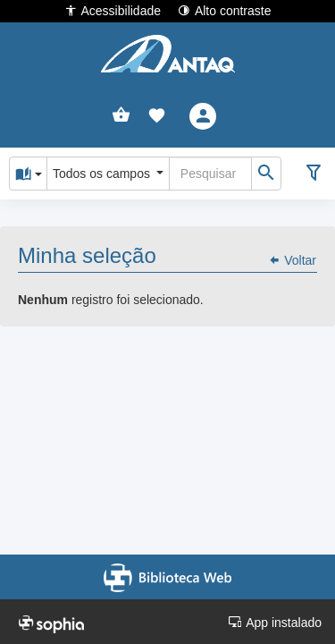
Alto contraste (225, 10)
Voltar (292, 260)
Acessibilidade (113, 10)
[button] (157, 116)
